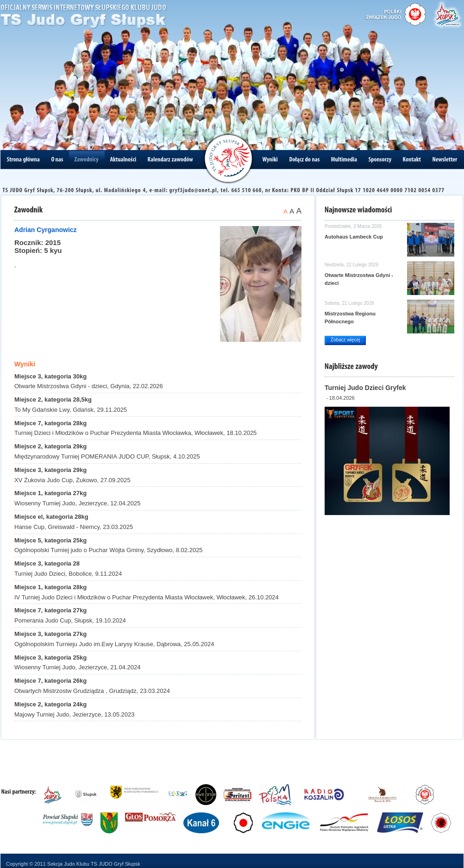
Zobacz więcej (345, 340)
